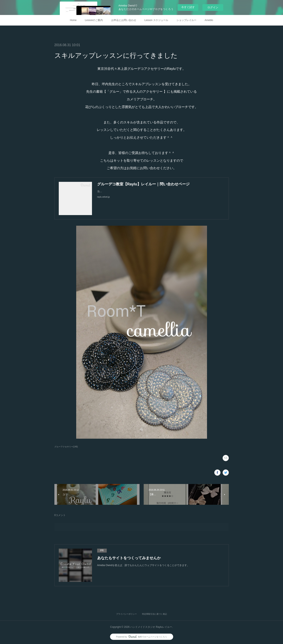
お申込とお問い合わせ (124, 20)
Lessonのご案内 (94, 20)
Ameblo (209, 20)
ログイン (213, 7)
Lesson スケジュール (156, 20)
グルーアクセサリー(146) (66, 447)
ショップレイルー (186, 20)
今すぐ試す (188, 7)
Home (73, 20)
